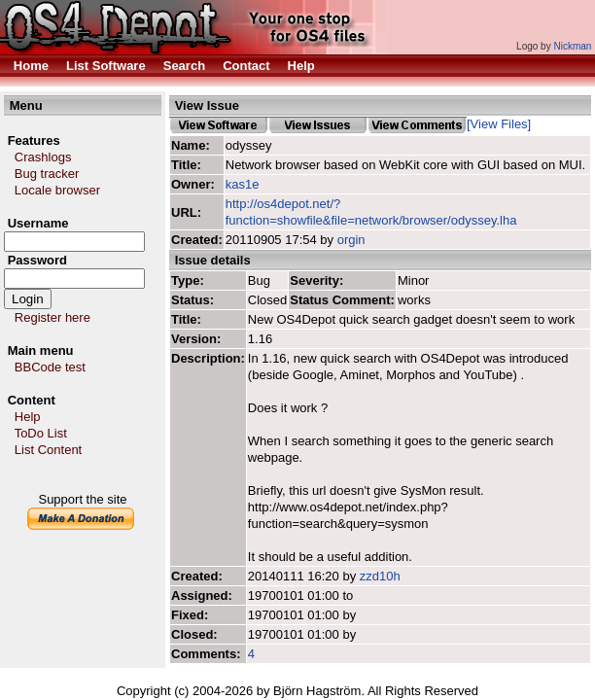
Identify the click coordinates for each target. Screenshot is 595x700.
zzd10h (380, 576)
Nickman (572, 46)
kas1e (243, 184)
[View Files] (499, 124)
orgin (351, 240)
